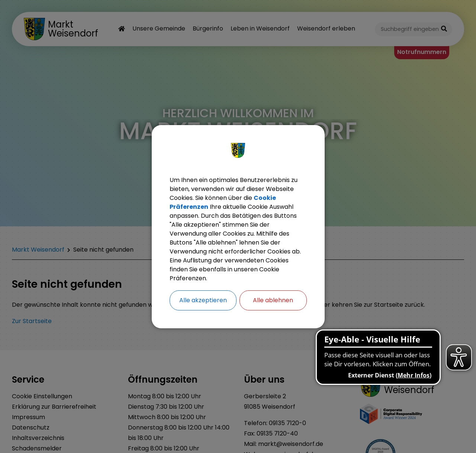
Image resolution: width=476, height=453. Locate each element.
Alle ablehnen (273, 300)
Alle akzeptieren (203, 300)
